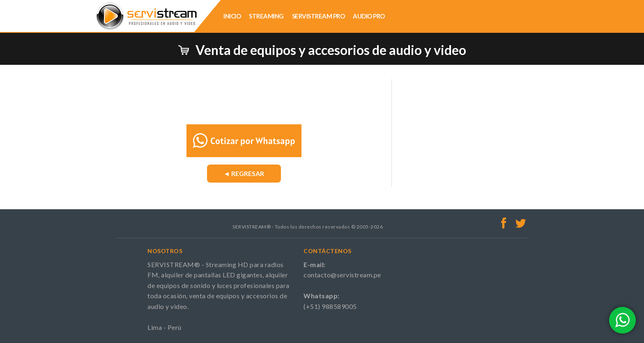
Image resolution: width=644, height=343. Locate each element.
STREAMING (266, 16)
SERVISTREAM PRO (319, 16)
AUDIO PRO (369, 16)
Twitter (521, 223)
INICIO (232, 16)
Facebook (504, 223)
